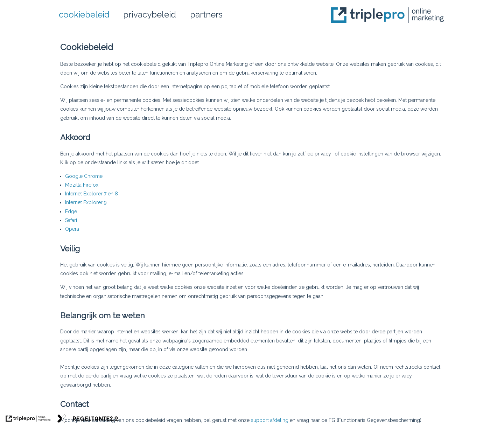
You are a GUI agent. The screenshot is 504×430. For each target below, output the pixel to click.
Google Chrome (84, 176)
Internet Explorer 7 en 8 (92, 194)
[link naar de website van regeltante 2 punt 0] (88, 420)
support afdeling (270, 420)
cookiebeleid (84, 15)
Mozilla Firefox (82, 185)
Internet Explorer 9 (86, 202)
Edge (71, 211)
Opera (72, 229)
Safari (71, 220)
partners (206, 15)
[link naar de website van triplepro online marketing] (28, 420)
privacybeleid (150, 15)
